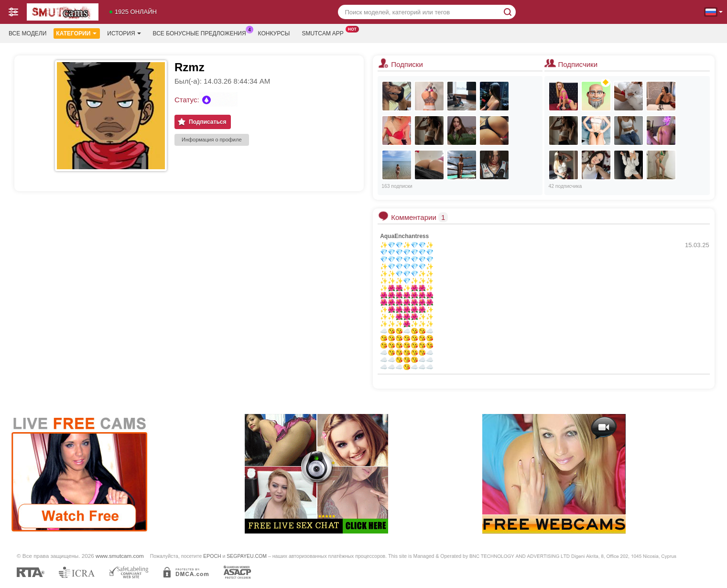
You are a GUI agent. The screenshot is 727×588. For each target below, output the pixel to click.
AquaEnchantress (404, 236)
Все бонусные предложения (202, 33)
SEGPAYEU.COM (247, 556)
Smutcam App (325, 33)
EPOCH (212, 556)
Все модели (27, 33)
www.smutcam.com (120, 556)
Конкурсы (274, 33)
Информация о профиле (212, 140)
